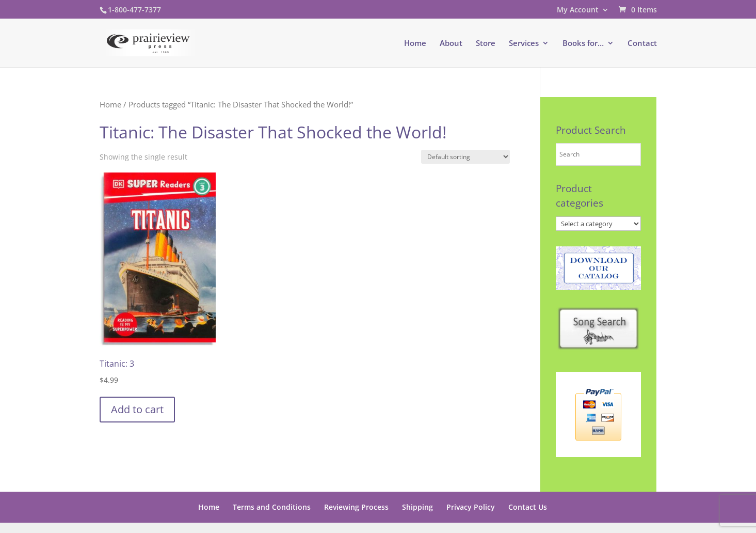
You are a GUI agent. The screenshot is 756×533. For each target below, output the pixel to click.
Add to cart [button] (137, 409)
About (451, 44)
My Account (578, 10)
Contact (642, 44)
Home (415, 44)
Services (524, 44)
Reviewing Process (356, 507)
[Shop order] (465, 157)
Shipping (417, 507)
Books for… (583, 44)
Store (486, 44)
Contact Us (528, 507)
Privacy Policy (471, 507)
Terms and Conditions (272, 507)
